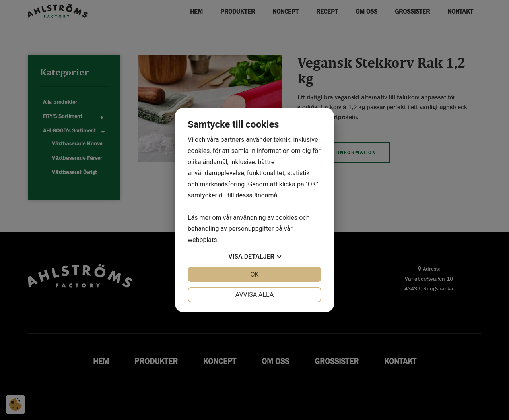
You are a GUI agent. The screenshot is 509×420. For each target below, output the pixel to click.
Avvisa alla (255, 295)
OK (254, 274)
